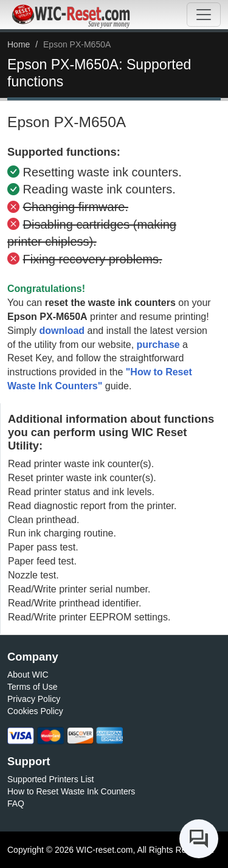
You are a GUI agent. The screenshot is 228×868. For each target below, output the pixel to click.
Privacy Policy (34, 699)
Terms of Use (32, 687)
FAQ (16, 804)
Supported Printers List (50, 779)
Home (19, 44)
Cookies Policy (35, 711)
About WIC (28, 675)
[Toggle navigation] (204, 15)
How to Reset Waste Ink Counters (71, 791)
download (62, 331)
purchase (158, 345)
